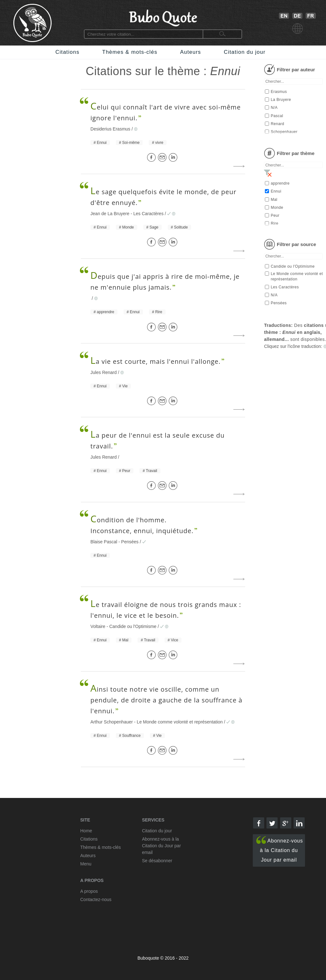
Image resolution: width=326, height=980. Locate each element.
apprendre (106, 312)
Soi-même (131, 143)
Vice (175, 640)
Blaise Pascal (104, 542)
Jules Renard (104, 372)
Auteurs (191, 52)
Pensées (130, 542)
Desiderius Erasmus (110, 129)
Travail (152, 471)
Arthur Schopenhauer (112, 722)
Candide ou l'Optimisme (133, 626)
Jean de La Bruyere (110, 214)
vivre (159, 143)
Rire (159, 312)
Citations (67, 52)
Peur (126, 471)
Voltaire (98, 626)
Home (86, 831)
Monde (128, 227)
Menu (86, 864)
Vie (125, 386)
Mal (125, 640)
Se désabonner (157, 861)
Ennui (102, 143)
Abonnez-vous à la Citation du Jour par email (280, 849)
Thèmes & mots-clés (130, 52)
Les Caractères (149, 214)
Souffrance (131, 736)
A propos (89, 891)
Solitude (181, 227)
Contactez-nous (96, 899)
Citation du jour (245, 52)
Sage (154, 227)
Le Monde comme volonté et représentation (180, 722)
